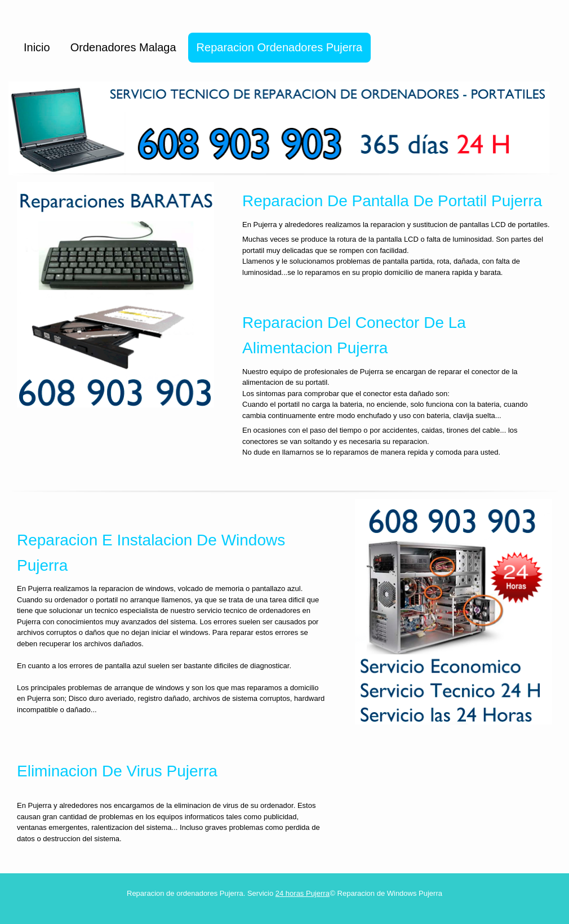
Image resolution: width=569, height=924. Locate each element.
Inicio (37, 47)
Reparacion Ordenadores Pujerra (280, 47)
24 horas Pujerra (303, 893)
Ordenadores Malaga (123, 47)
